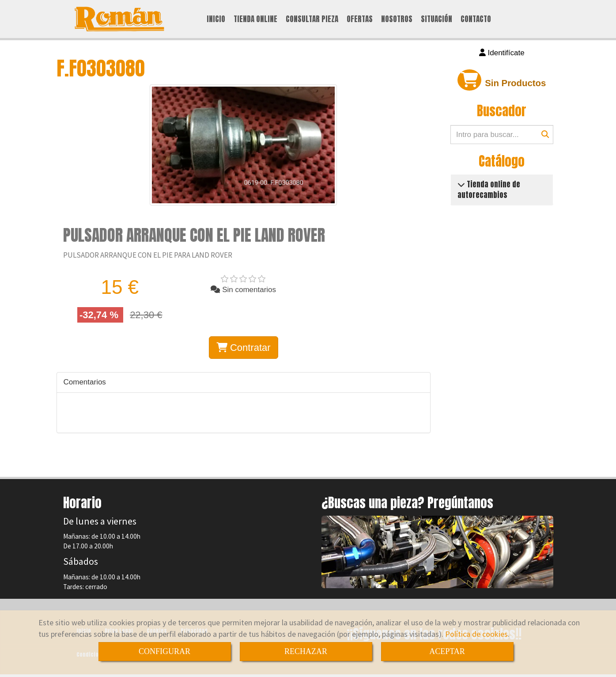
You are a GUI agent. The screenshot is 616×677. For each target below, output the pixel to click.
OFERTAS (360, 19)
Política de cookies (476, 634)
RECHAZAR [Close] (306, 651)
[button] (502, 54)
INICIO (216, 19)
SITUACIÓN (436, 19)
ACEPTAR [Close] (447, 651)
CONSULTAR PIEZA (312, 19)
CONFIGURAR (164, 651)
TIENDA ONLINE (255, 19)
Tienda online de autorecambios (489, 190)
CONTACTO (476, 19)
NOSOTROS (397, 19)
